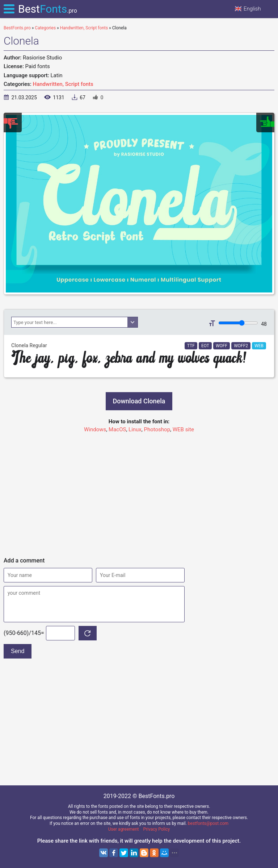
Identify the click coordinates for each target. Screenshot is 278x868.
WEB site (183, 429)
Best (48, 9)
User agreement (124, 829)
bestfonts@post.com (208, 823)
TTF (191, 346)
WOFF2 (241, 346)
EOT (205, 346)
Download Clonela (139, 401)
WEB (259, 346)
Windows (95, 429)
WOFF (222, 346)
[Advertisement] (139, 492)
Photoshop (157, 429)
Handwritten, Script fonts (63, 84)
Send (18, 651)
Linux (135, 429)
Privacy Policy (156, 829)
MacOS (117, 429)
